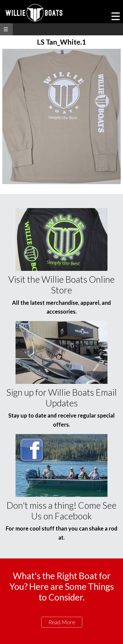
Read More (62, 622)
